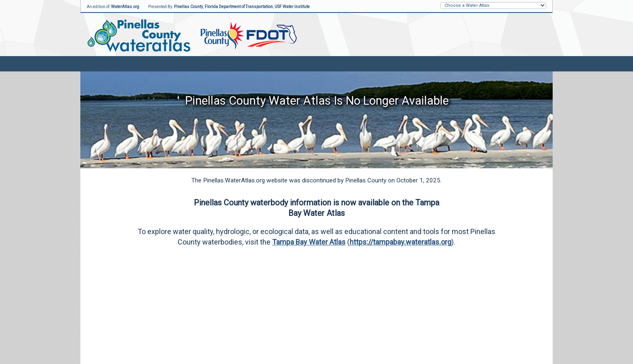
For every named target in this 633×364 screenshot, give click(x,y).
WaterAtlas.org (125, 7)
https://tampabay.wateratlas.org (400, 242)
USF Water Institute (292, 7)
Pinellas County (189, 7)
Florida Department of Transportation (239, 7)
